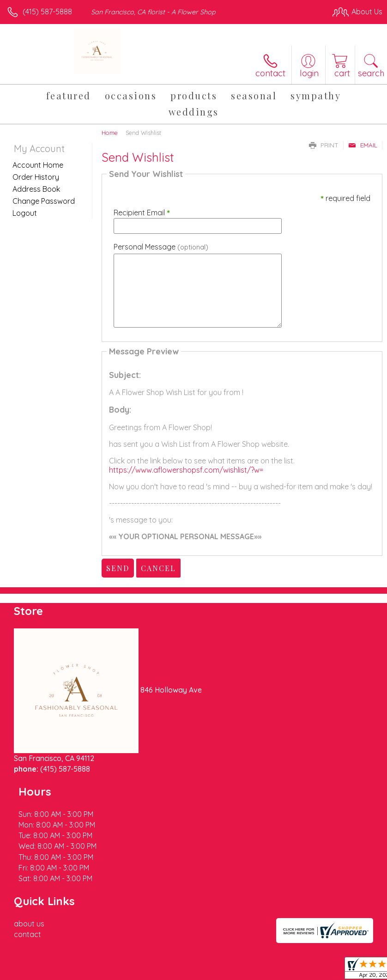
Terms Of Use (171, 952)
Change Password (44, 201)
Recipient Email (142, 213)
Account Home (38, 165)
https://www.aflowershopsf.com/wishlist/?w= (186, 470)
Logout (25, 213)
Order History (36, 177)
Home (110, 133)
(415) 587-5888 (47, 12)
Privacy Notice (225, 952)
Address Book (36, 189)
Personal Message (161, 247)
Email (363, 145)
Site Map (348, 952)
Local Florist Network (291, 952)
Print (324, 145)
